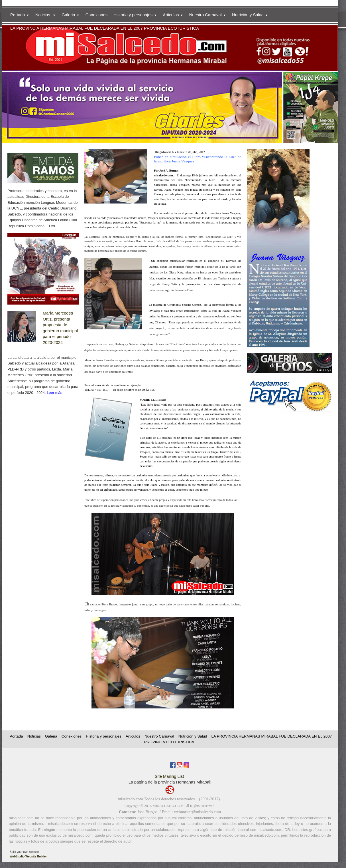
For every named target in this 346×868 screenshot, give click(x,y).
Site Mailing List (169, 776)
